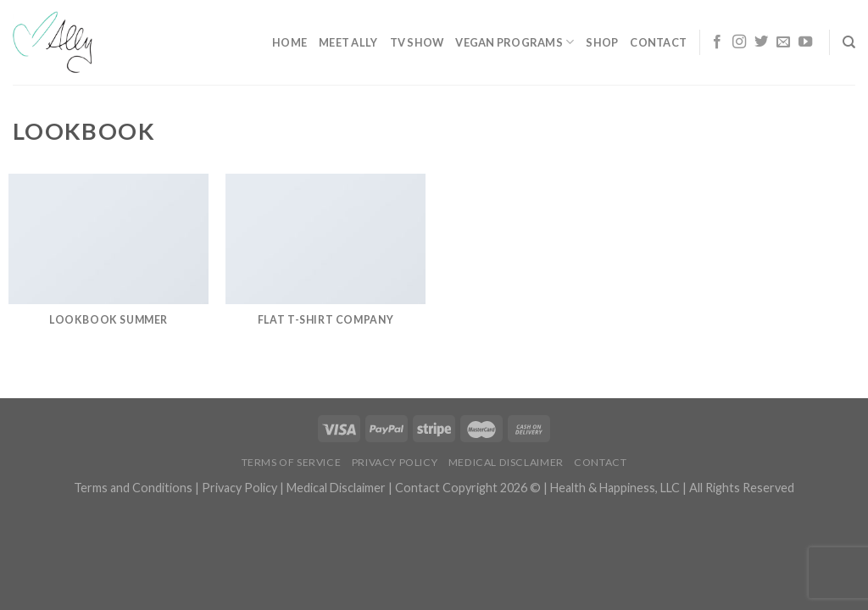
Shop (602, 42)
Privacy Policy (395, 462)
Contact (658, 42)
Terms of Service (292, 462)
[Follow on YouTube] (805, 42)
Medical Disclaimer (506, 462)
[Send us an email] (783, 42)
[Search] (849, 42)
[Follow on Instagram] (739, 42)
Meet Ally (348, 42)
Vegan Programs (515, 42)
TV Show (417, 42)
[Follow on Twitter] (761, 42)
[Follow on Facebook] (717, 42)
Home (289, 42)
